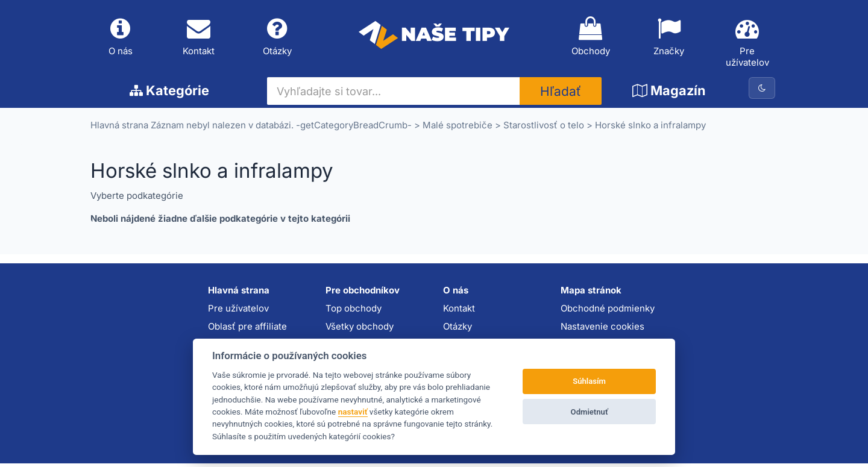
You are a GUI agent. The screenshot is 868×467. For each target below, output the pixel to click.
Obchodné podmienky (608, 311)
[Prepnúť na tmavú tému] (762, 92)
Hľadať (561, 95)
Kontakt (199, 38)
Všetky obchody (360, 329)
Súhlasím (589, 381)
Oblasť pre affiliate (247, 329)
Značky (669, 38)
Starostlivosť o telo (544, 129)
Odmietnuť (590, 412)
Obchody (591, 38)
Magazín (669, 94)
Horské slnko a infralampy (650, 129)
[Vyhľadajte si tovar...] (394, 95)
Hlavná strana (119, 129)
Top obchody (354, 311)
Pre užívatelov (747, 44)
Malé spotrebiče (458, 129)
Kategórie (169, 94)
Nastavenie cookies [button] (602, 329)
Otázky (277, 38)
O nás (121, 38)
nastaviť (353, 412)
